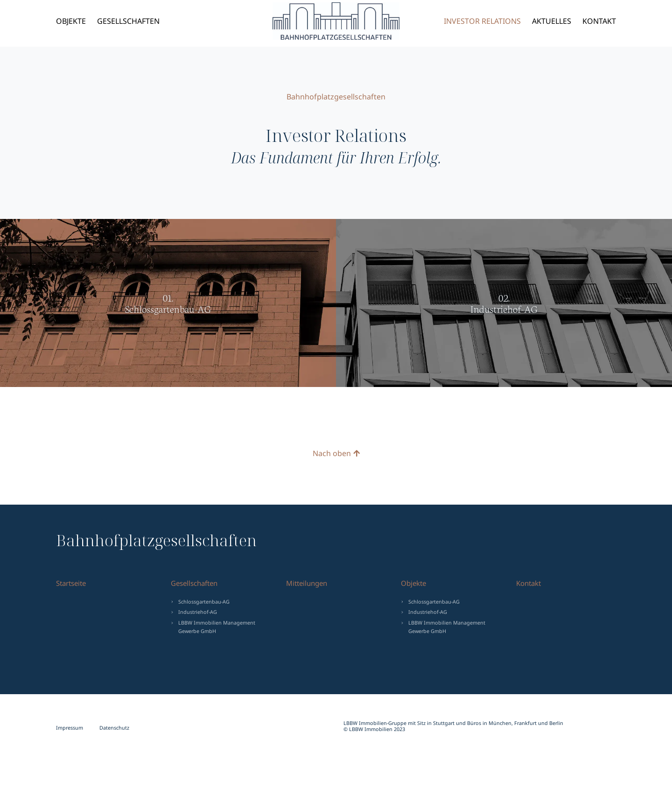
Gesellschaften (128, 21)
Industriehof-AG (198, 612)
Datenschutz (114, 728)
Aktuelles (552, 21)
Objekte (71, 21)
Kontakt (599, 21)
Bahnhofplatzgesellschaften (325, 21)
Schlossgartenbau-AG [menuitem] (434, 602)
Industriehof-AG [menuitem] (428, 612)
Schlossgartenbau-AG (204, 602)
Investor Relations (482, 21)
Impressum (70, 728)
